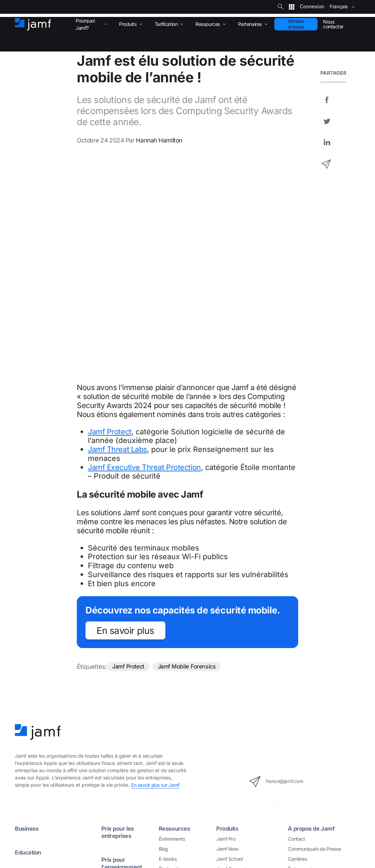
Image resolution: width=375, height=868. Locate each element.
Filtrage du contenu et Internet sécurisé (56, 780)
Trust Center (301, 658)
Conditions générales (222, 848)
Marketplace (172, 733)
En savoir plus (125, 409)
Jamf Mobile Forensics (191, 445)
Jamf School (229, 638)
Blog (163, 628)
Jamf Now (227, 628)
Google (224, 743)
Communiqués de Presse (314, 628)
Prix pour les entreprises (119, 611)
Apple (223, 713)
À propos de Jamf (313, 608)
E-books (168, 638)
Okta (221, 753)
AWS (222, 723)
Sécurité (262, 848)
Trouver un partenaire (182, 723)
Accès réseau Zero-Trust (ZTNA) (50, 791)
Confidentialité (176, 848)
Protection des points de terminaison (53, 760)
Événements (172, 618)
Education (29, 631)
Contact (296, 618)
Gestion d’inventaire (36, 730)
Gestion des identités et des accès (51, 750)
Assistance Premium (123, 680)
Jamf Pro (226, 618)
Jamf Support (120, 670)
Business (28, 608)
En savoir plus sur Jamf (156, 564)
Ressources (175, 608)
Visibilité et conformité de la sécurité (53, 801)
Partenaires (175, 692)
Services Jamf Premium (126, 732)
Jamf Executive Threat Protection (144, 246)
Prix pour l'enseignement (123, 642)
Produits (228, 608)
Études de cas (174, 648)
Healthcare (30, 655)
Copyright (142, 848)
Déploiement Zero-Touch (41, 699)
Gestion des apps (34, 720)
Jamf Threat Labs (117, 228)
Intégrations (233, 702)
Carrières (297, 638)
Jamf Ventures (303, 669)
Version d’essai (296, 24)
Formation (116, 755)
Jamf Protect (110, 210)
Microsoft (226, 733)
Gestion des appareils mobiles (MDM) (55, 710)
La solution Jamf (38, 679)
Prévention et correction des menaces (55, 770)
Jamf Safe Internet (236, 669)
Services (113, 721)
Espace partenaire (178, 703)
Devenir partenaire (178, 713)
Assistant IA (28, 689)
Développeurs (174, 743)
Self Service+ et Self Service (45, 740)
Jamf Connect (231, 648)
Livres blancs (173, 658)
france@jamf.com (281, 561)
